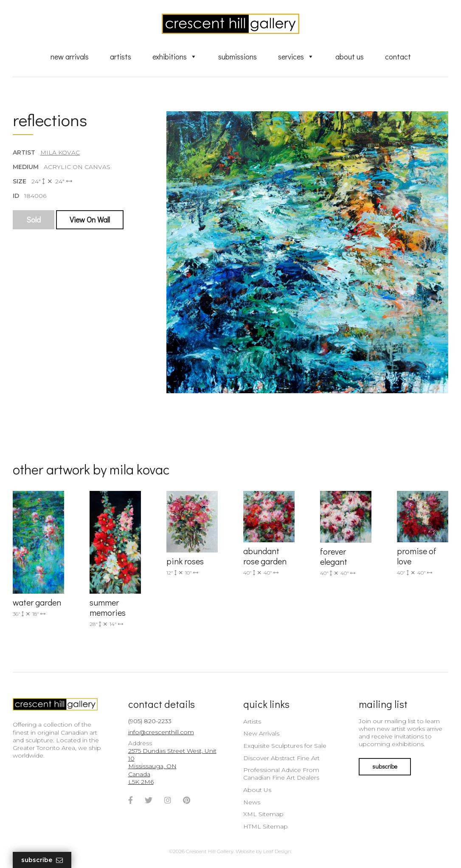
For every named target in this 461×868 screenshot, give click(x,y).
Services (296, 56)
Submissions (238, 56)
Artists (121, 56)
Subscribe (42, 860)
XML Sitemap (263, 814)
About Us (350, 56)
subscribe (385, 766)
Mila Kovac (60, 152)
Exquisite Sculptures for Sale (285, 746)
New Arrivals (70, 56)
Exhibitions (175, 56)
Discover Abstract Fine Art (281, 758)
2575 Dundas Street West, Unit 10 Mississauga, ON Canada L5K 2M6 (172, 766)
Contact (398, 56)
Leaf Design (277, 851)
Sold (34, 220)
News (252, 802)
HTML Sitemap (266, 826)
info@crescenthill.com (161, 732)
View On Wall (90, 220)
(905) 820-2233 (150, 721)
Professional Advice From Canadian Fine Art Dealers (281, 774)
